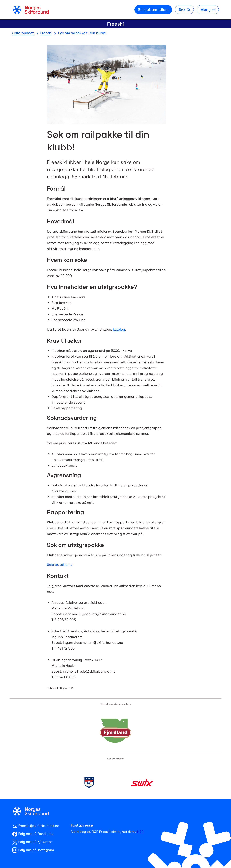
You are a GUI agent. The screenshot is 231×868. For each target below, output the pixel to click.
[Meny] (208, 10)
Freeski (116, 24)
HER (140, 832)
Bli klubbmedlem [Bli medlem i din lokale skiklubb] (153, 10)
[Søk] (184, 10)
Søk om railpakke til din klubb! (82, 33)
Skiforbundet (23, 33)
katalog (119, 329)
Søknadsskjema (60, 565)
